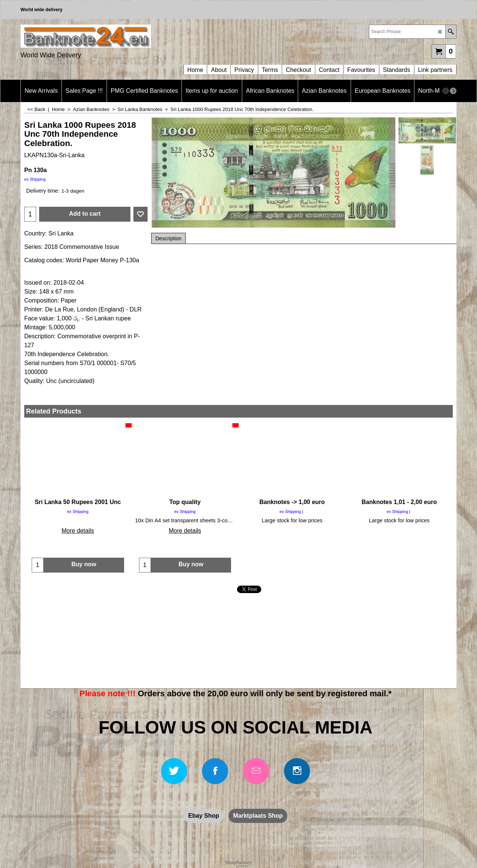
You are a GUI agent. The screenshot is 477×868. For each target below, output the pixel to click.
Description (168, 238)
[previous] (446, 91)
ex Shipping (35, 179)
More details (78, 531)
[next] (453, 91)
